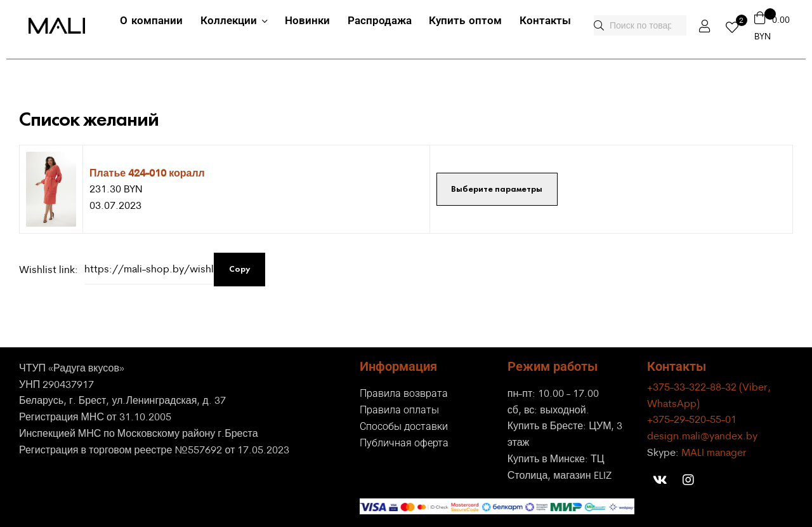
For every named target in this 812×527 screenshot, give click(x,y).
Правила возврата (404, 393)
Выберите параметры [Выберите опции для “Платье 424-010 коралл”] (497, 189)
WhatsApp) (673, 403)
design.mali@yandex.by (702, 436)
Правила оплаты (399, 410)
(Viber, (755, 387)
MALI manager (714, 452)
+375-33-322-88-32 (693, 387)
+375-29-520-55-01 (692, 419)
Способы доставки (404, 426)
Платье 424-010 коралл (147, 172)
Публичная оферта (404, 443)
